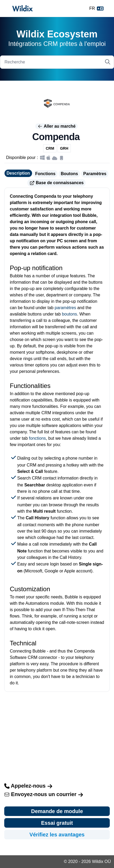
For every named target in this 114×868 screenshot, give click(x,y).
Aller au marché (56, 126)
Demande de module (57, 811)
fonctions (37, 438)
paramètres (65, 308)
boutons (70, 314)
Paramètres (95, 174)
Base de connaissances (57, 183)
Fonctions (45, 174)
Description (18, 173)
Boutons (69, 174)
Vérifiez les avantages (57, 835)
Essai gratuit (57, 823)
